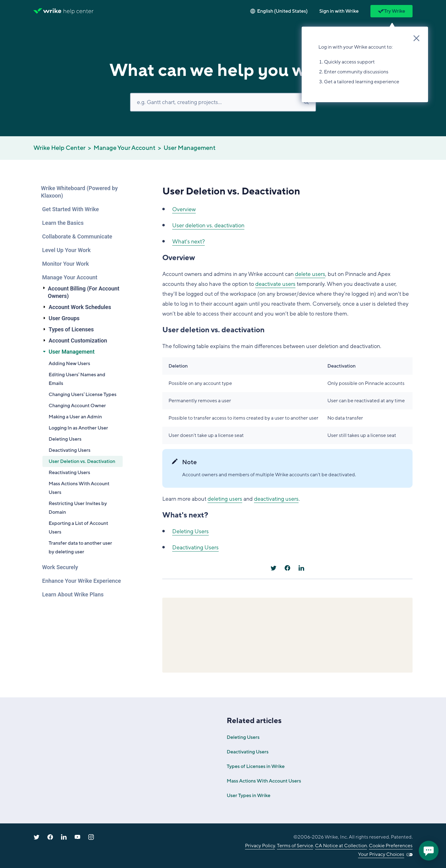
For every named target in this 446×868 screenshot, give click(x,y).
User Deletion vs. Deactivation (82, 461)
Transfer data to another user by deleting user (80, 547)
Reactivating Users (69, 473)
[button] (339, 11)
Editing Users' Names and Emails (77, 379)
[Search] (223, 102)
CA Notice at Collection (341, 846)
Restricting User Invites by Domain (78, 508)
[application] (429, 851)
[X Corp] (273, 568)
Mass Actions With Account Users (79, 488)
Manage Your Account (125, 148)
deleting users (225, 499)
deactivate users (275, 284)
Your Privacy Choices (381, 854)
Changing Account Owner (77, 406)
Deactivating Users (70, 450)
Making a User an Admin (75, 417)
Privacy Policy (260, 846)
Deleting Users (65, 439)
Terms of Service (295, 846)
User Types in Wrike (249, 796)
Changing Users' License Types (83, 395)
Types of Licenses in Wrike (256, 766)
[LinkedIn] (301, 568)
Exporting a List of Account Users (78, 528)
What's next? (188, 242)
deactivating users (276, 499)
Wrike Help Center (59, 148)
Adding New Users (69, 364)
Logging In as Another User (78, 428)
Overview (184, 209)
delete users (310, 274)
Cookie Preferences (391, 846)
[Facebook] (287, 568)
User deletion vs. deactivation (208, 225)
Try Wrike (391, 11)
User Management (190, 148)
